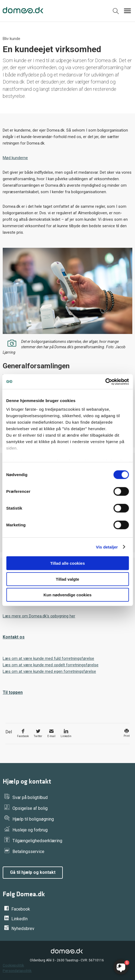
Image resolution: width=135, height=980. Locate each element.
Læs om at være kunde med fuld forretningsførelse (48, 658)
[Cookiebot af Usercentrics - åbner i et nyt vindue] (105, 382)
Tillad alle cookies (67, 563)
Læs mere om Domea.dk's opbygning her (39, 616)
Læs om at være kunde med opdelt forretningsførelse (51, 665)
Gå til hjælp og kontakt (33, 872)
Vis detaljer (107, 547)
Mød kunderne (15, 158)
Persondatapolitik (17, 971)
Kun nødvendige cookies (68, 595)
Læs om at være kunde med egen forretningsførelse (49, 671)
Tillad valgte (67, 579)
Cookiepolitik (13, 965)
